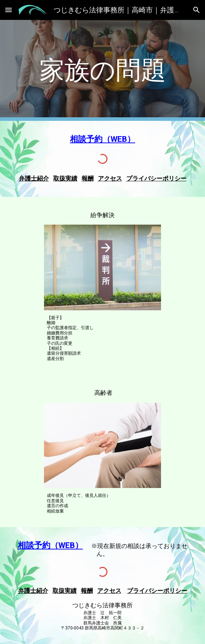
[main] (102, 70)
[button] (9, 10)
